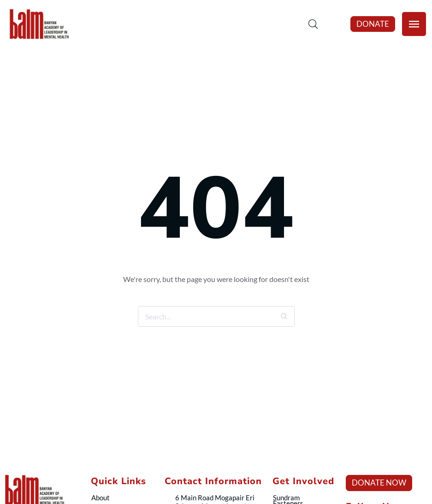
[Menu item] (120, 498)
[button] (373, 24)
